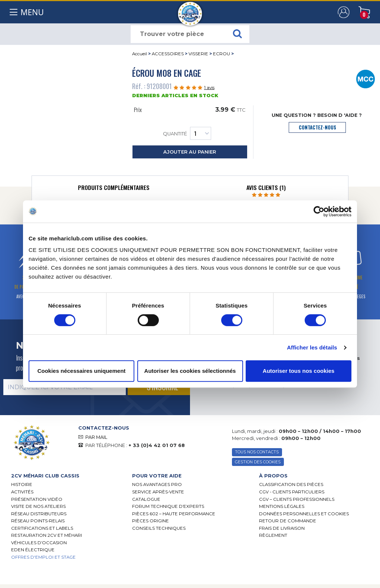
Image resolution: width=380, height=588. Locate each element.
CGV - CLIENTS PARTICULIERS (292, 492)
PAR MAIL (96, 437)
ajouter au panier (190, 152)
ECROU (222, 54)
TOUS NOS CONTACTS (257, 452)
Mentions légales (282, 506)
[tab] (114, 189)
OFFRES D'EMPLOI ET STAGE (43, 557)
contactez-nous (317, 127)
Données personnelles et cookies (304, 514)
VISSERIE (198, 54)
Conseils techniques (159, 528)
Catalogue (146, 499)
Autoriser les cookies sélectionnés (190, 371)
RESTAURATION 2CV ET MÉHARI (47, 535)
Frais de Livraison (282, 528)
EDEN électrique (33, 550)
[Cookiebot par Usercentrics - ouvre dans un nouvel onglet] (319, 211)
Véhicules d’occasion (39, 543)
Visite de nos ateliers (38, 506)
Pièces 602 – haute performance (174, 514)
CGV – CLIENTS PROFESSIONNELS (297, 499)
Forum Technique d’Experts (168, 506)
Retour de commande (288, 521)
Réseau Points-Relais (38, 521)
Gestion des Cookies (258, 462)
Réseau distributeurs (39, 514)
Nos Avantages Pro (157, 484)
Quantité (187, 133)
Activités (22, 492)
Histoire (22, 484)
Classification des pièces (291, 484)
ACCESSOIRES (168, 54)
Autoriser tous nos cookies (299, 371)
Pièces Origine (150, 521)
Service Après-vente (158, 492)
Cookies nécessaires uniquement (82, 371)
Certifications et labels (42, 528)
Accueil (140, 54)
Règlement (273, 535)
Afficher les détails (312, 347)
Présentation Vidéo (37, 499)
